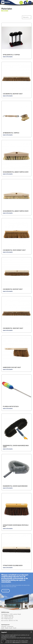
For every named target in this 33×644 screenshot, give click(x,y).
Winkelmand (27, 1)
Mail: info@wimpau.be (7, 619)
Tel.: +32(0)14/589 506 (7, 616)
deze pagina (16, 642)
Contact (5, 591)
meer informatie (8, 57)
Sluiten (31, 632)
